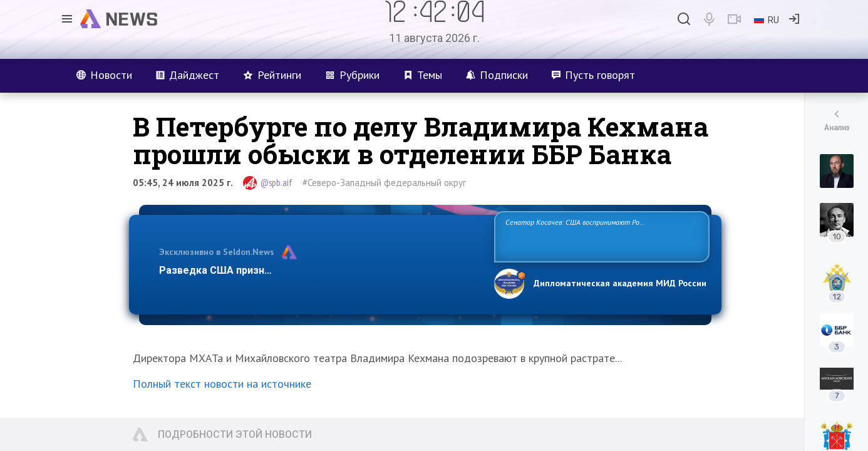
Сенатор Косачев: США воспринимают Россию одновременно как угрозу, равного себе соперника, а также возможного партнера (600, 236)
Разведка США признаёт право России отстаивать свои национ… (320, 270)
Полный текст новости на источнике (222, 384)
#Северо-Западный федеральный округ (384, 183)
